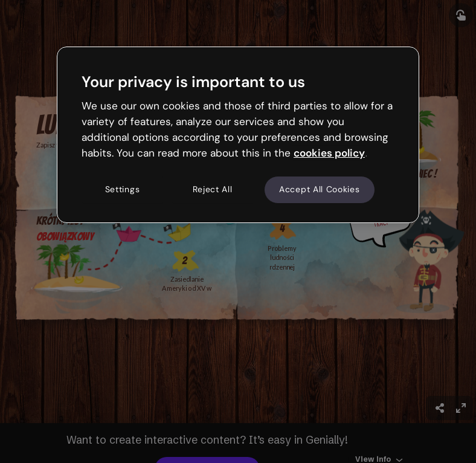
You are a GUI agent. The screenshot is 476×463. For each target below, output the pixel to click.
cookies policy (329, 153)
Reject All (213, 190)
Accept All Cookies (320, 190)
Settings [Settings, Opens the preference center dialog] (123, 190)
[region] (238, 135)
